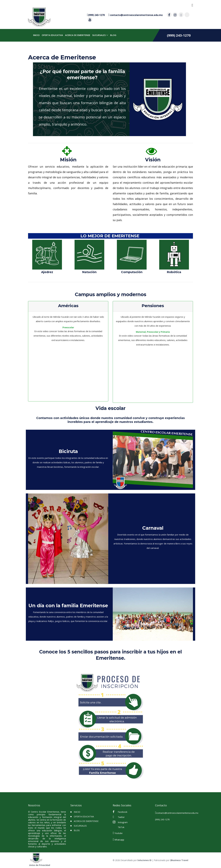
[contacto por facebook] (169, 15)
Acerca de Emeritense (77, 35)
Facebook (120, 812)
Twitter (119, 817)
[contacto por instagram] (175, 15)
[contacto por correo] (136, 15)
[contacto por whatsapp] (96, 15)
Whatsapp (118, 839)
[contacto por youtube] (90, 19)
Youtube (118, 833)
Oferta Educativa (52, 35)
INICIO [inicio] (36, 35)
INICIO (77, 812)
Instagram (120, 822)
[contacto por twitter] (181, 15)
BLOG (113, 35)
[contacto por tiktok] (187, 15)
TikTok (121, 827)
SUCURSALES (98, 35)
